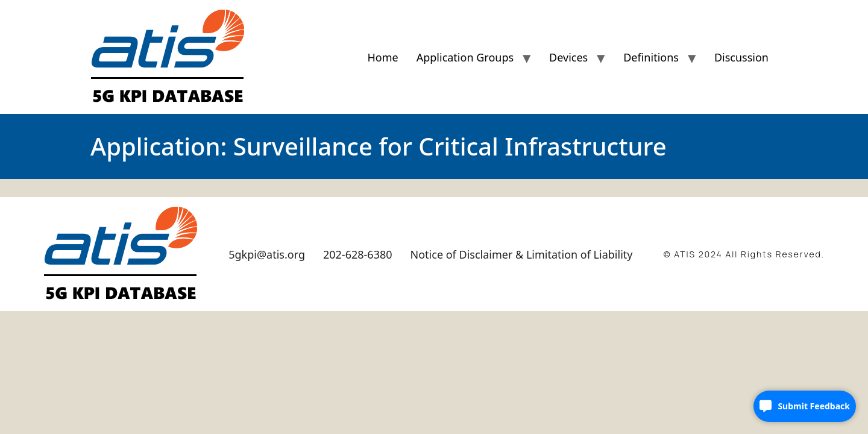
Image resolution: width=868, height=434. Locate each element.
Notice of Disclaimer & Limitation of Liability (522, 254)
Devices (568, 57)
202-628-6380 (358, 254)
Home (382, 57)
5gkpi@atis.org (267, 254)
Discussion (741, 57)
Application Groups (465, 57)
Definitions (651, 57)
